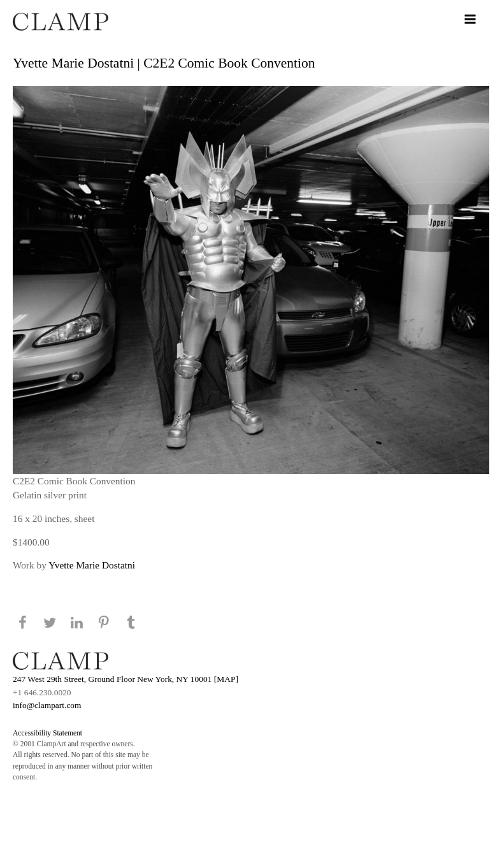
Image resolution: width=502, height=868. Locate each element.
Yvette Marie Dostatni (92, 565)
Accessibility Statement (47, 733)
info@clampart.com (47, 705)
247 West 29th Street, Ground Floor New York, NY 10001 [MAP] (125, 679)
